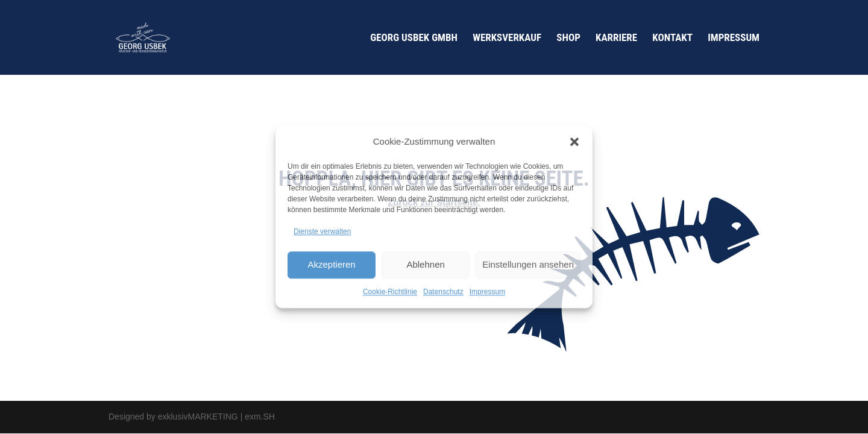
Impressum (487, 292)
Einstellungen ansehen (528, 264)
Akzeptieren (331, 264)
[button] (574, 142)
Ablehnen (425, 264)
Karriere (616, 38)
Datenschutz (443, 292)
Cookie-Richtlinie (390, 292)
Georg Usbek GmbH (414, 38)
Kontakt (672, 38)
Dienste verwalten (322, 231)
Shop (568, 38)
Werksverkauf (507, 38)
